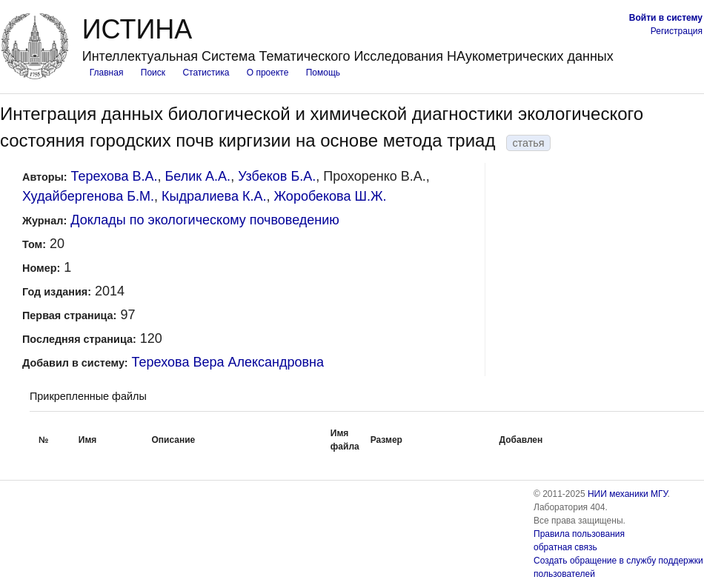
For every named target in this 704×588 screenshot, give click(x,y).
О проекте (268, 73)
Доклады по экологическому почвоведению (205, 220)
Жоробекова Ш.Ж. (330, 196)
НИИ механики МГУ (628, 494)
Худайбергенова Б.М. (88, 196)
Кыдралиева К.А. (214, 196)
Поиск (153, 73)
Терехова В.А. (114, 176)
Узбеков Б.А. (277, 176)
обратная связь (565, 547)
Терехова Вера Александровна (228, 362)
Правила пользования (579, 534)
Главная (107, 73)
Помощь (323, 73)
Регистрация (677, 31)
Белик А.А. (197, 176)
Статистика (206, 73)
